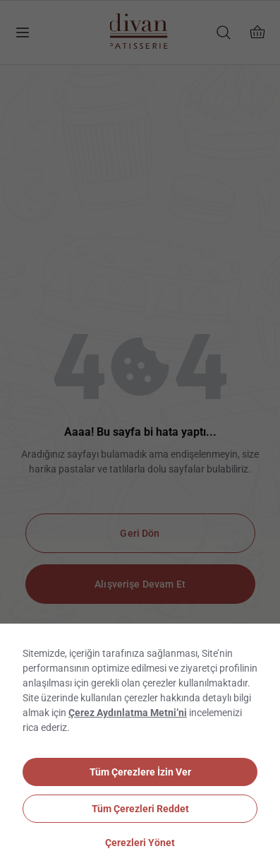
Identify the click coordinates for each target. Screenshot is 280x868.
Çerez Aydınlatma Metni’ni (128, 713)
